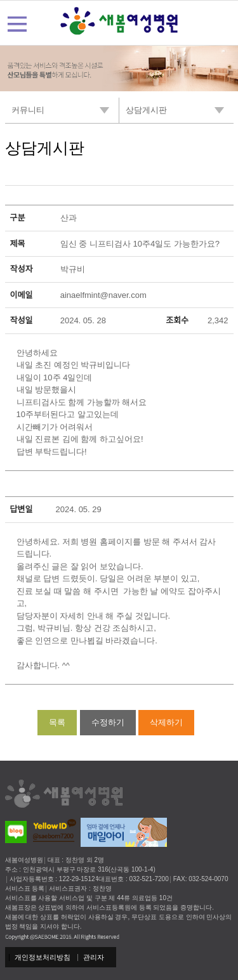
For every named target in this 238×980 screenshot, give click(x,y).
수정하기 (108, 722)
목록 (57, 722)
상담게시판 (45, 148)
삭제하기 (166, 722)
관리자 (94, 957)
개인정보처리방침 (43, 957)
